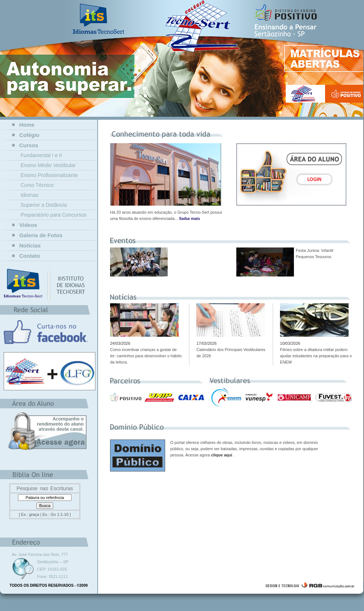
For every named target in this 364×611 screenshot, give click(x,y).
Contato (30, 256)
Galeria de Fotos (41, 235)
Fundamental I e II (41, 155)
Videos (28, 225)
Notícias (30, 245)
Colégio (30, 135)
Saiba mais (190, 218)
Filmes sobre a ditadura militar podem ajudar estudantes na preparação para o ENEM (316, 356)
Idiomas (30, 195)
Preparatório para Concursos (54, 215)
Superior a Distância (44, 205)
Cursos (29, 145)
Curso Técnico (37, 185)
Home (27, 125)
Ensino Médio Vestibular (48, 165)
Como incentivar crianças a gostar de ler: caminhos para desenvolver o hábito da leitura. (146, 356)
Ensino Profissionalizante (49, 175)
